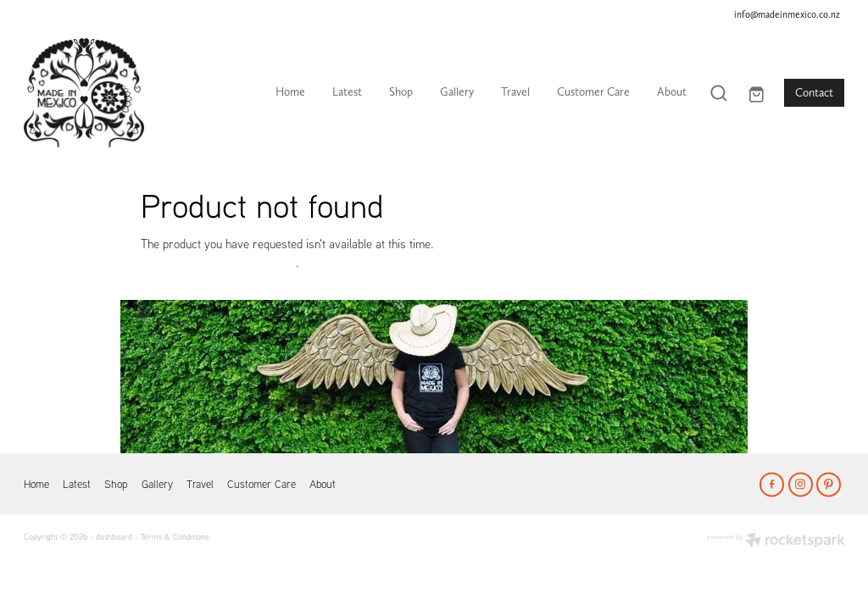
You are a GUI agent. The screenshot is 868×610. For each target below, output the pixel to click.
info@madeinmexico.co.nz (787, 14)
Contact (814, 92)
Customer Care (593, 91)
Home (290, 91)
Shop (401, 91)
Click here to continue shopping (218, 262)
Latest (347, 91)
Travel (515, 91)
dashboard (114, 536)
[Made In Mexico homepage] (106, 93)
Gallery (457, 91)
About (672, 91)
